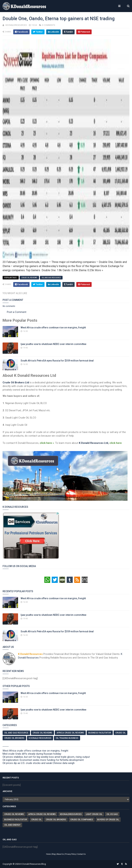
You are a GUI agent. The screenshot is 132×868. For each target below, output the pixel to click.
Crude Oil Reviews (29, 278)
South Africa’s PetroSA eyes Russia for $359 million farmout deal (57, 361)
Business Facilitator (100, 733)
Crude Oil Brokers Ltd (16, 382)
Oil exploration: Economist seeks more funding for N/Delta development (43, 760)
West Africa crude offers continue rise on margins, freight (53, 328)
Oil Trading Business (67, 738)
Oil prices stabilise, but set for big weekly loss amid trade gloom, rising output (46, 757)
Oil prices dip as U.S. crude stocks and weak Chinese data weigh (39, 763)
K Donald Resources (40, 738)
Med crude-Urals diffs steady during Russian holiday (32, 754)
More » (99, 270)
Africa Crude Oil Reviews (70, 733)
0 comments (48, 25)
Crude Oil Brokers (14, 738)
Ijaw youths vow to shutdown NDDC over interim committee (53, 344)
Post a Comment (17, 312)
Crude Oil (120, 733)
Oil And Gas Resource (51, 278)
